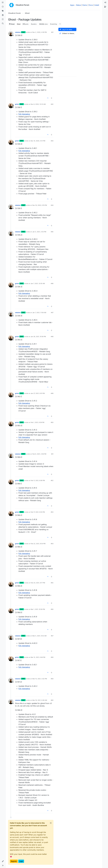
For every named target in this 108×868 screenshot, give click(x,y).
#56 (52, 609)
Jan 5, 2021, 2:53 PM (39, 232)
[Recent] (3, 7)
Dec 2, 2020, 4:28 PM (40, 32)
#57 (52, 636)
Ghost (19, 24)
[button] (3, 861)
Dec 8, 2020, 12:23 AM (38, 104)
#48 (52, 337)
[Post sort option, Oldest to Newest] (67, 34)
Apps (72, 5)
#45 (52, 232)
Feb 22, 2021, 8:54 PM (38, 544)
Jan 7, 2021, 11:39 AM (39, 313)
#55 (52, 583)
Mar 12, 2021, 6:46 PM (38, 657)
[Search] (3, 24)
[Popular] (3, 15)
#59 (52, 679)
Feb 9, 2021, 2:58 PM (39, 454)
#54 (52, 544)
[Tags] (3, 11)
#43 (52, 141)
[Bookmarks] (3, 19)
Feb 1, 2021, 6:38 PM (37, 422)
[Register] (105, 7)
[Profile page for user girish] (11, 106)
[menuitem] (105, 3)
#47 (52, 313)
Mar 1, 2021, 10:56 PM (38, 609)
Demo (85, 5)
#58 (52, 657)
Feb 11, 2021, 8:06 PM (38, 480)
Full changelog (24, 114)
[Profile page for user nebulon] (11, 34)
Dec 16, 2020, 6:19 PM (40, 205)
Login (21, 861)
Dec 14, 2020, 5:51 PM (38, 141)
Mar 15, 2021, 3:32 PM (40, 679)
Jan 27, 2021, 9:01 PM (38, 393)
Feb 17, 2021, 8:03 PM (38, 512)
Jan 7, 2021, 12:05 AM (38, 283)
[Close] (51, 823)
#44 (52, 205)
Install (97, 5)
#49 (52, 393)
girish (17, 104)
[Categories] (3, 3)
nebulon (18, 32)
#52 (52, 480)
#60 (52, 700)
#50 (52, 422)
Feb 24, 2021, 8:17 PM (38, 583)
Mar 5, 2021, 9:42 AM (39, 636)
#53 (52, 512)
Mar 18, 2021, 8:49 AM (40, 700)
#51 (52, 454)
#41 (52, 32)
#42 (52, 104)
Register (14, 861)
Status (78, 5)
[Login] (105, 3)
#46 (52, 283)
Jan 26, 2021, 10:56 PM (38, 337)
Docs (91, 5)
